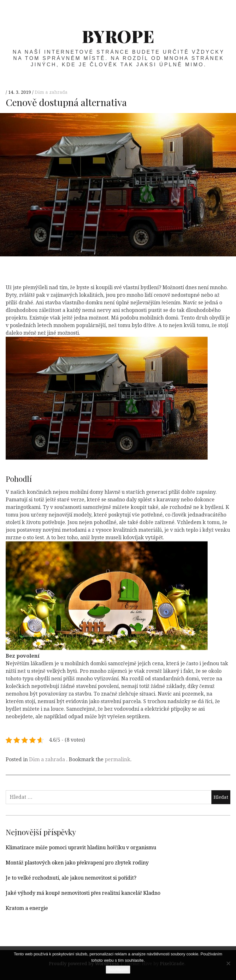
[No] (228, 963)
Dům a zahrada (51, 93)
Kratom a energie (27, 908)
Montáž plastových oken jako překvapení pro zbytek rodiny (77, 863)
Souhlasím (118, 969)
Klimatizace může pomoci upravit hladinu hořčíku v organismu (81, 848)
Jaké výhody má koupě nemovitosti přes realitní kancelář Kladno (83, 893)
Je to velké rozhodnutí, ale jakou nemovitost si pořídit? (71, 878)
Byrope (118, 36)
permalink (118, 759)
